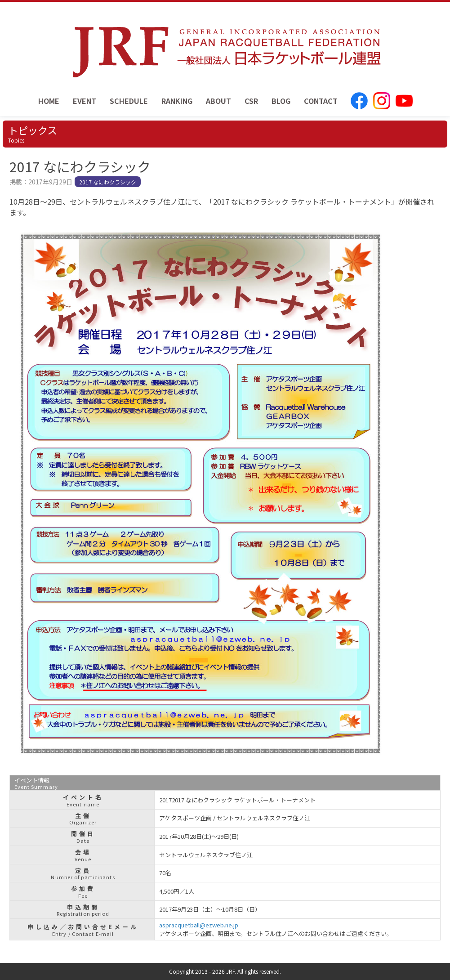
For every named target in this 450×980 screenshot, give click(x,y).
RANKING (177, 101)
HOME (49, 101)
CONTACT (321, 101)
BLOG (281, 101)
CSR (251, 101)
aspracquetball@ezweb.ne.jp (199, 925)
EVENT (85, 101)
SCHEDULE (129, 101)
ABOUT (218, 101)
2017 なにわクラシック (108, 182)
